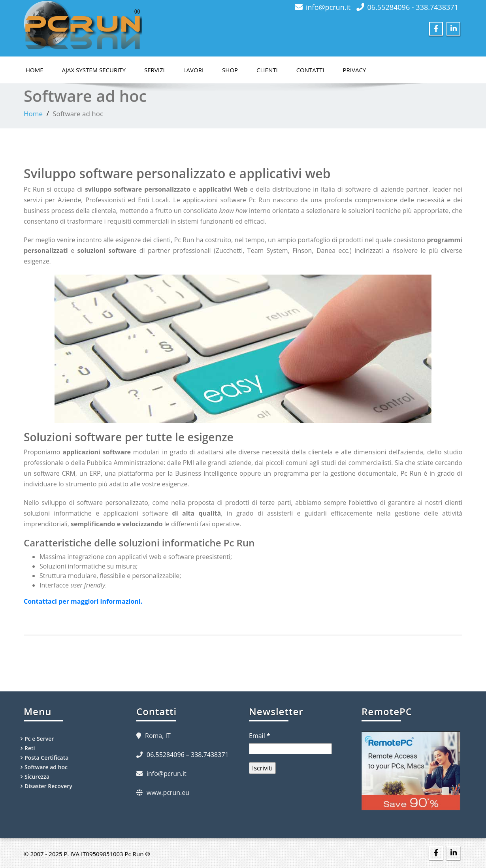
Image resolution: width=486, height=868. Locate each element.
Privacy (355, 70)
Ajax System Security (94, 70)
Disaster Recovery (48, 786)
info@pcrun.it (328, 7)
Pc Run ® (138, 854)
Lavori (193, 70)
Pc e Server (39, 739)
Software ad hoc (46, 767)
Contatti (310, 70)
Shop (230, 70)
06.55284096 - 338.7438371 (413, 7)
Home (35, 70)
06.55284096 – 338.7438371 (188, 755)
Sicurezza (37, 777)
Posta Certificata (46, 758)
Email (260, 736)
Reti (30, 748)
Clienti (267, 70)
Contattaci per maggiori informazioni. (83, 601)
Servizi (154, 70)
